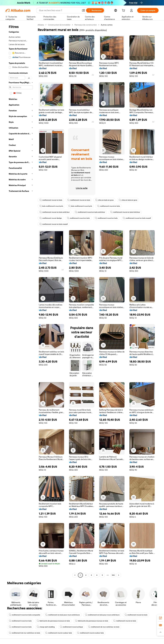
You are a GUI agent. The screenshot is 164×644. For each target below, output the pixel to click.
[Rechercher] (95, 10)
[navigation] (21, 300)
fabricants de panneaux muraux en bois (53, 621)
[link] (160, 618)
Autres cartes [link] (107, 25)
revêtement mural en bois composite (25, 615)
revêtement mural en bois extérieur (55, 212)
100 (113, 575)
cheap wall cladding (46, 627)
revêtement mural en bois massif (137, 218)
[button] (83, 10)
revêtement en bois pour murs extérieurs (63, 615)
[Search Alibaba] (59, 10)
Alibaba (41, 25)
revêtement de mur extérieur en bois (104, 627)
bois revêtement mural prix (51, 206)
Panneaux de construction (86, 25)
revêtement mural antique (71, 627)
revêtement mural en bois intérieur (125, 212)
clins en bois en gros (104, 200)
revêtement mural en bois (51, 200)
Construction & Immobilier (59, 25)
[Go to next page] (119, 575)
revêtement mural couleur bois (59, 633)
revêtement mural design (51, 218)
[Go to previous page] (75, 575)
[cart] (124, 11)
